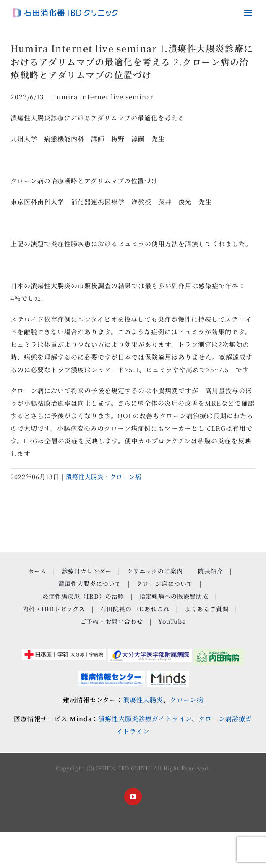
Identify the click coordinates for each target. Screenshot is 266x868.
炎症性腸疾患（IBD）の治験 (83, 596)
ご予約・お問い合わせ (112, 621)
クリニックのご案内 (155, 571)
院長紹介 (211, 571)
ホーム (37, 571)
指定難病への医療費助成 (174, 596)
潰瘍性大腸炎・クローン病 (104, 477)
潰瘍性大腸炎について (90, 584)
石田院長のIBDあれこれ (135, 609)
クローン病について (165, 584)
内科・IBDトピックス (54, 609)
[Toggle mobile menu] (249, 13)
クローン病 (187, 700)
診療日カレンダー (87, 571)
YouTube (172, 621)
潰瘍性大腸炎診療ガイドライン (145, 718)
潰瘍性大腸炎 (143, 700)
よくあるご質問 (207, 609)
